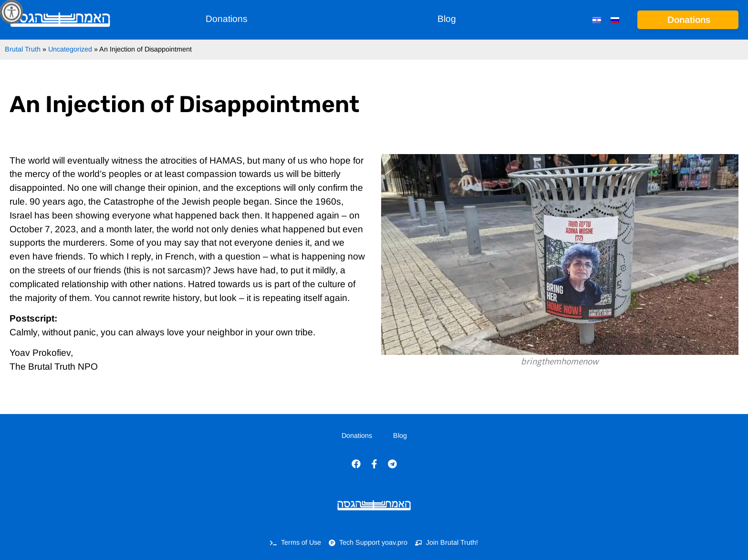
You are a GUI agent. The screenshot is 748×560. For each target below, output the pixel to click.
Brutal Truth (23, 49)
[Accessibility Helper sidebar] (11, 11)
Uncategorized (70, 49)
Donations (227, 19)
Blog (447, 19)
